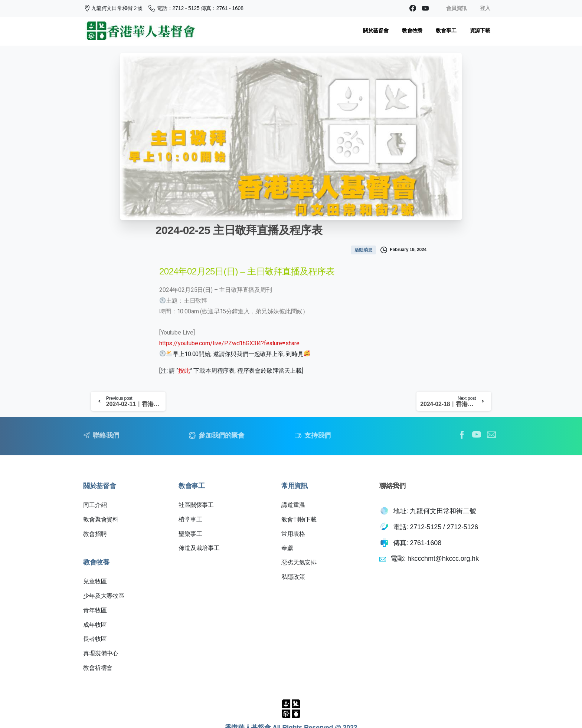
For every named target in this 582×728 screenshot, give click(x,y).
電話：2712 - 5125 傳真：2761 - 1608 (196, 8)
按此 (184, 371)
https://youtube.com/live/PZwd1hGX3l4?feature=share (229, 343)
